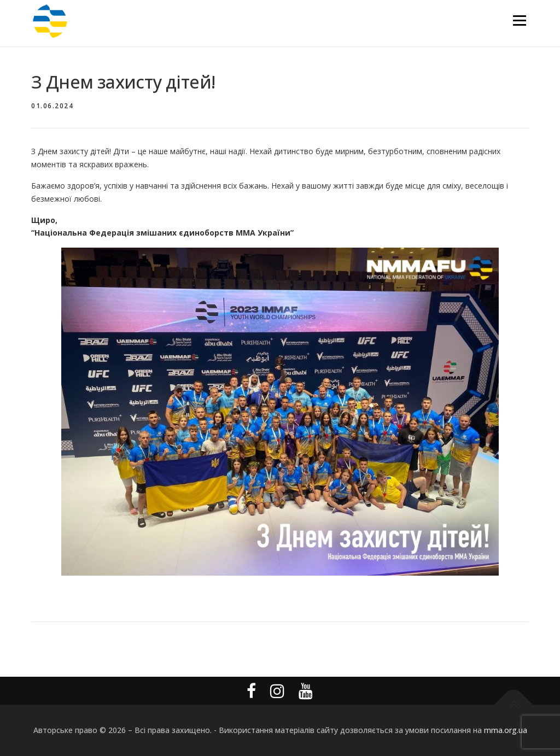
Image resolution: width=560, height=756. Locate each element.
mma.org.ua (506, 730)
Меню (519, 20)
